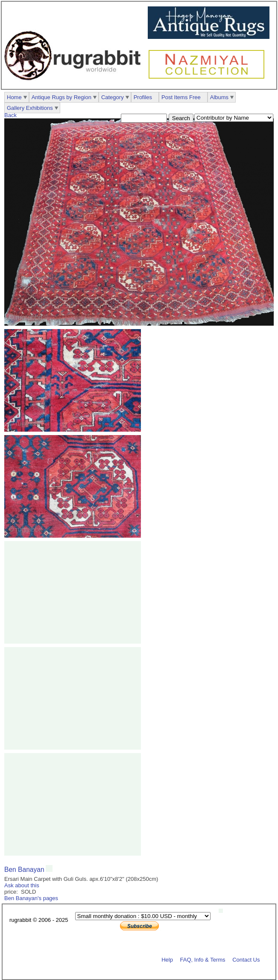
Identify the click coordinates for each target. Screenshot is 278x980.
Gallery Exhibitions (30, 108)
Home (14, 97)
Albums (219, 97)
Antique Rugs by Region (61, 97)
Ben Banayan (24, 870)
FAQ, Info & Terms (203, 959)
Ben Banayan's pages (31, 898)
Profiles (143, 97)
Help (167, 959)
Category (113, 97)
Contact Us (246, 959)
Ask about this (22, 885)
